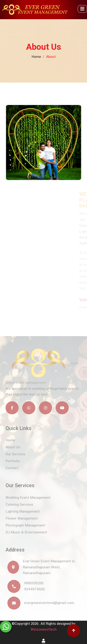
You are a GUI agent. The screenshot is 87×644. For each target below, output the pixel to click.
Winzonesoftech (44, 629)
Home (36, 55)
